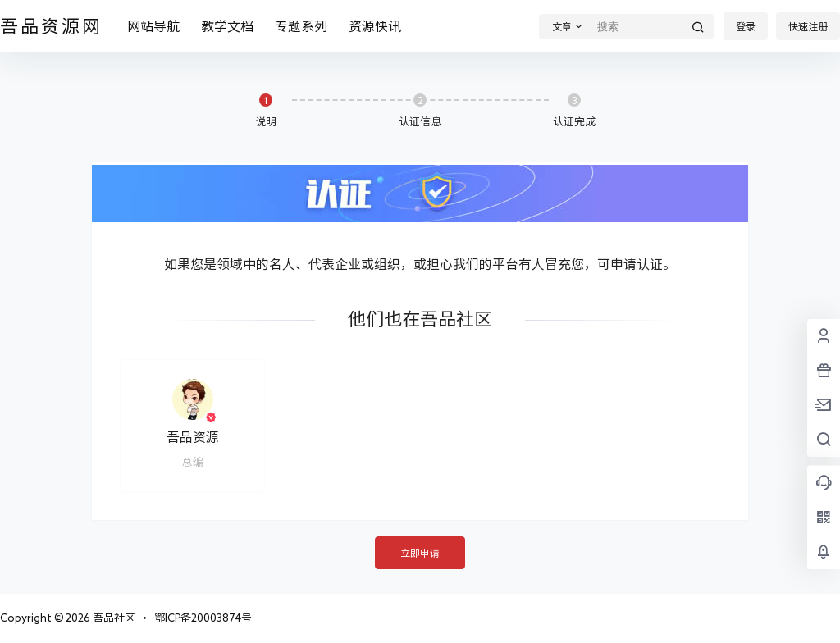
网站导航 (153, 26)
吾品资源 (193, 437)
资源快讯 (375, 26)
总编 (193, 462)
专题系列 (301, 26)
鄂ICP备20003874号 (203, 618)
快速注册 (808, 26)
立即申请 (420, 553)
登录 (746, 26)
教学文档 (227, 26)
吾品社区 (113, 618)
